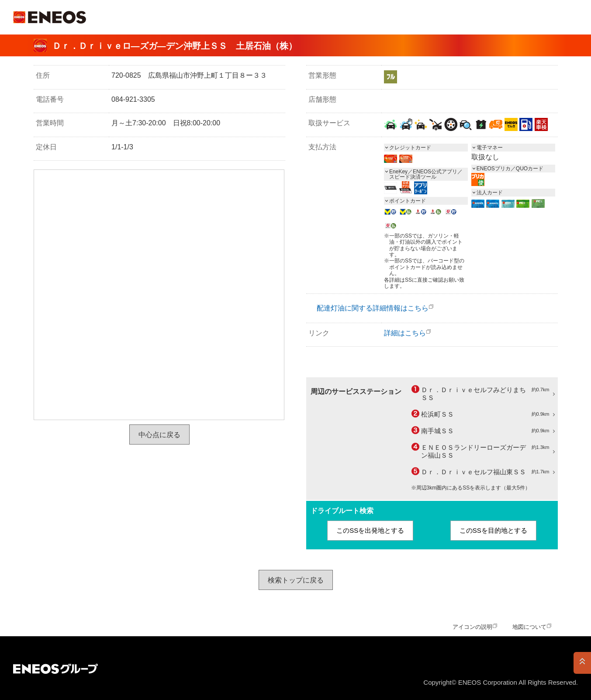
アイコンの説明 (472, 627)
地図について (529, 627)
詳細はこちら (405, 333)
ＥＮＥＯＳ (50, 17)
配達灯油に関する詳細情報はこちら (373, 308)
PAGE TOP (582, 663)
